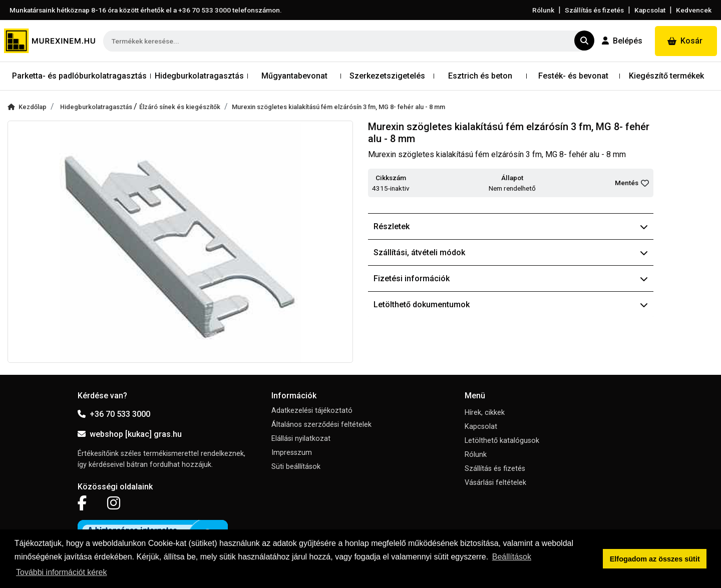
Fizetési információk (511, 278)
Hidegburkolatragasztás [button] (199, 76)
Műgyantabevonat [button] (294, 76)
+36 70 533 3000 (114, 414)
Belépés (622, 41)
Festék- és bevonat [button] (573, 76)
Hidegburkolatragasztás (97, 107)
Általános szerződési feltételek (321, 425)
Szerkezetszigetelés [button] (387, 76)
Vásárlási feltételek (495, 483)
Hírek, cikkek (485, 413)
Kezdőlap (27, 107)
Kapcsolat (650, 10)
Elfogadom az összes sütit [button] (655, 559)
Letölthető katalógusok (502, 441)
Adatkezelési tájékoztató (312, 411)
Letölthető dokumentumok (511, 305)
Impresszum (292, 453)
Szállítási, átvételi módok (511, 252)
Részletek (511, 226)
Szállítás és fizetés (594, 10)
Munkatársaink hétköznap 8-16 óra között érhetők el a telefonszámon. (146, 10)
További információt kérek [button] (61, 572)
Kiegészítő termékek (666, 76)
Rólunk (543, 10)
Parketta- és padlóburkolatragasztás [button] (79, 76)
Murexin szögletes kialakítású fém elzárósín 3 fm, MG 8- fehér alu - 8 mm (338, 107)
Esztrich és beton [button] (480, 76)
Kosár (685, 41)
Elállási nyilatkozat (301, 439)
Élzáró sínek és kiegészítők (180, 107)
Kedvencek (694, 10)
